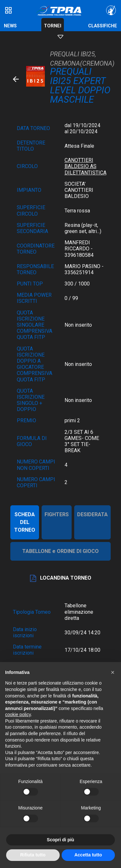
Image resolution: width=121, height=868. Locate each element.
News (10, 26)
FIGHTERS (57, 514)
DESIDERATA (92, 514)
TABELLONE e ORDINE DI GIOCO (60, 551)
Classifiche (103, 26)
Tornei (53, 26)
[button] (113, 672)
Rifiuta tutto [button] (33, 855)
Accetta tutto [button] (88, 855)
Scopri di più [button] (60, 840)
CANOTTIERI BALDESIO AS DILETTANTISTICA (86, 166)
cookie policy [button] (18, 714)
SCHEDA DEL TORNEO (25, 522)
